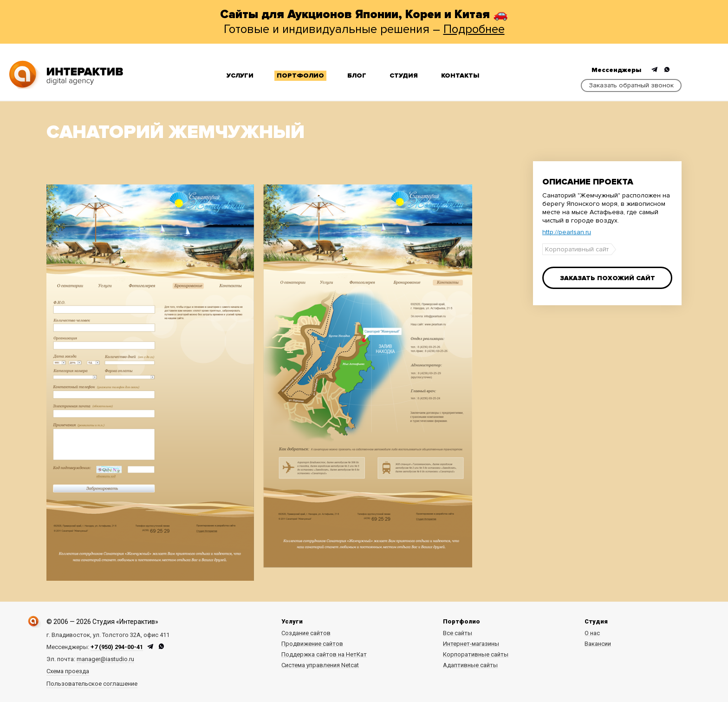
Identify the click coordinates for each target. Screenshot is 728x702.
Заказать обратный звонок (631, 85)
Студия (404, 75)
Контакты (460, 75)
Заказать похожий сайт (607, 278)
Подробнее (474, 29)
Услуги (240, 75)
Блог (357, 75)
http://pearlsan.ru (567, 232)
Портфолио (300, 75)
